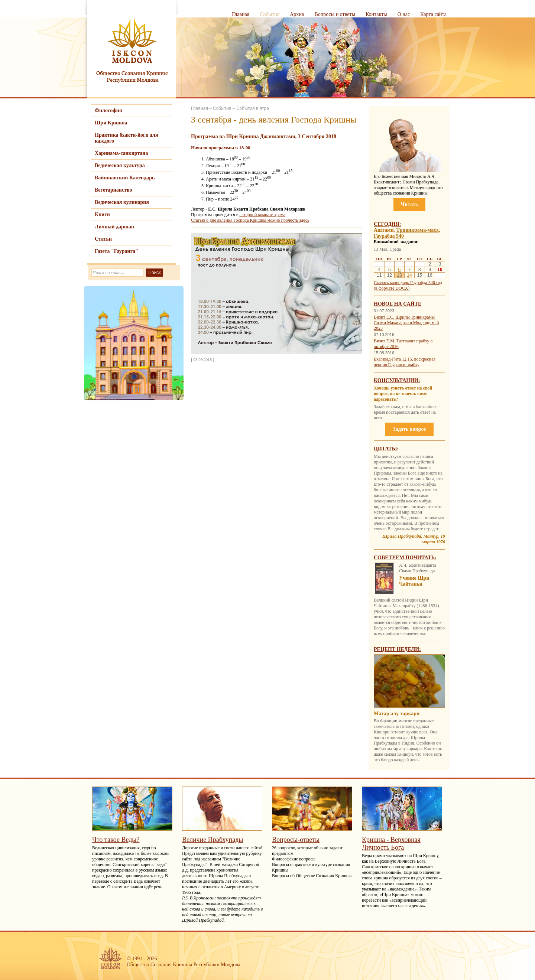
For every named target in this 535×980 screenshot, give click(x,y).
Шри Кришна (111, 123)
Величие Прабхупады (213, 840)
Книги (102, 214)
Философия (108, 110)
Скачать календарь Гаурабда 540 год (408, 283)
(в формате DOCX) (392, 288)
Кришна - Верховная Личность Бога (391, 844)
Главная (241, 14)
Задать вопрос (409, 429)
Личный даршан (114, 227)
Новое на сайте (398, 304)
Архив (297, 14)
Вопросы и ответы (335, 14)
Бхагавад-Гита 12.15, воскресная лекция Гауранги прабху (405, 362)
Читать (409, 204)
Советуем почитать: (405, 558)
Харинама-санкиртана (121, 153)
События (270, 14)
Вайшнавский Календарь (125, 178)
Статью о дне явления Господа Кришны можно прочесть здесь (250, 220)
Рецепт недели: (397, 649)
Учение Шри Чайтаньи (414, 581)
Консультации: (397, 380)
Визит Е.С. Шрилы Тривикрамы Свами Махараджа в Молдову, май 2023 (406, 323)
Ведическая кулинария (122, 202)
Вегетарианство (113, 190)
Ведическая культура (120, 165)
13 (399, 275)
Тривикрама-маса (418, 230)
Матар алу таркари (397, 714)
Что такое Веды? (116, 840)
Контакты (376, 14)
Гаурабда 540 (389, 236)
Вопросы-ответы (296, 840)
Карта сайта (433, 14)
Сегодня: (388, 224)
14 (409, 275)
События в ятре (253, 108)
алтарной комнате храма (262, 215)
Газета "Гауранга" (116, 251)
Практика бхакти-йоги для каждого (127, 138)
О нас (404, 14)
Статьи (103, 239)
